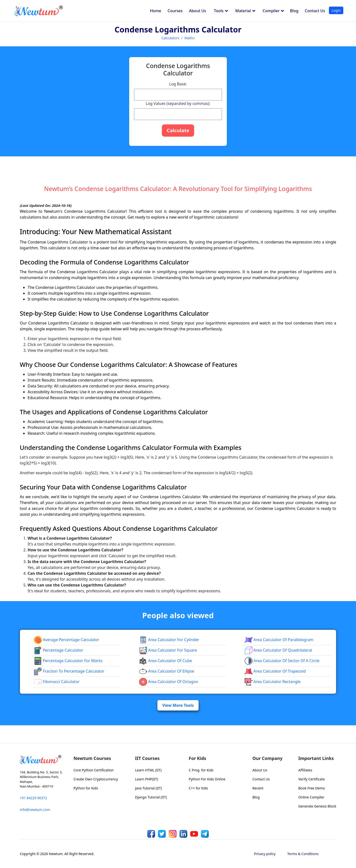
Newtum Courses (92, 758)
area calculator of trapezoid (275, 671)
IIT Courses (147, 758)
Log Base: (178, 84)
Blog (294, 11)
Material (245, 11)
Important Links (316, 758)
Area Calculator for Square (168, 650)
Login (336, 10)
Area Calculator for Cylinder (169, 640)
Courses (175, 11)
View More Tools (178, 705)
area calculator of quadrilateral (278, 650)
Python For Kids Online (207, 779)
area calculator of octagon (169, 682)
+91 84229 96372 (33, 798)
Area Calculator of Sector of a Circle (282, 661)
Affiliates (305, 770)
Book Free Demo (312, 788)
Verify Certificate (312, 779)
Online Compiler (311, 797)
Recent (258, 788)
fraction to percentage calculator (69, 671)
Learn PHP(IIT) (147, 779)
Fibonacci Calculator (57, 682)
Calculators (170, 38)
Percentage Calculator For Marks (68, 661)
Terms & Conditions (303, 854)
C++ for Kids (198, 788)
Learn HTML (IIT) (148, 770)
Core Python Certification (94, 770)
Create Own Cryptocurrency (96, 779)
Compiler (273, 11)
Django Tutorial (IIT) (151, 797)
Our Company (267, 758)
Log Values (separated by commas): (178, 103)
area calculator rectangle (273, 682)
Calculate (178, 130)
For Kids (198, 758)
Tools (221, 11)
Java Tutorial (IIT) (148, 788)
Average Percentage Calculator (67, 640)
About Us (198, 11)
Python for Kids (86, 788)
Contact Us (315, 11)
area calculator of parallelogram (279, 640)
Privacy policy (265, 854)
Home (156, 11)
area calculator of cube (166, 661)
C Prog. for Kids (201, 770)
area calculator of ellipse (167, 671)
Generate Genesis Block (317, 806)
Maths (190, 38)
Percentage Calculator (58, 650)
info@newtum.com (35, 810)
